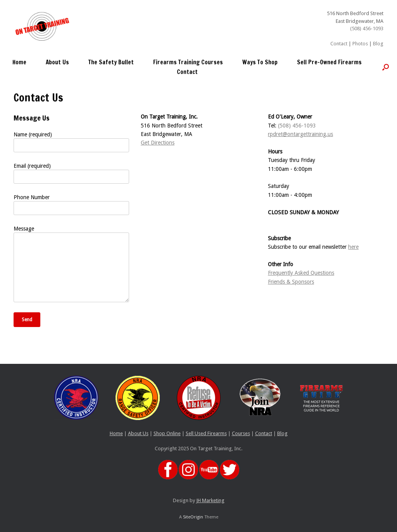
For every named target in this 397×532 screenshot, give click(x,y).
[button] (386, 67)
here (353, 247)
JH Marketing (210, 500)
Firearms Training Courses (188, 62)
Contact (339, 44)
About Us (57, 62)
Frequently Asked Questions (301, 273)
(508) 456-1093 (367, 28)
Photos (360, 44)
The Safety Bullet (111, 62)
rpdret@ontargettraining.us (300, 134)
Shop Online (167, 433)
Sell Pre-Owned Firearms (329, 62)
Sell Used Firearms (206, 433)
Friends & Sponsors (291, 282)
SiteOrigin (193, 517)
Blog (378, 44)
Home (19, 62)
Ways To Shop (260, 62)
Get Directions (158, 143)
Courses (241, 433)
